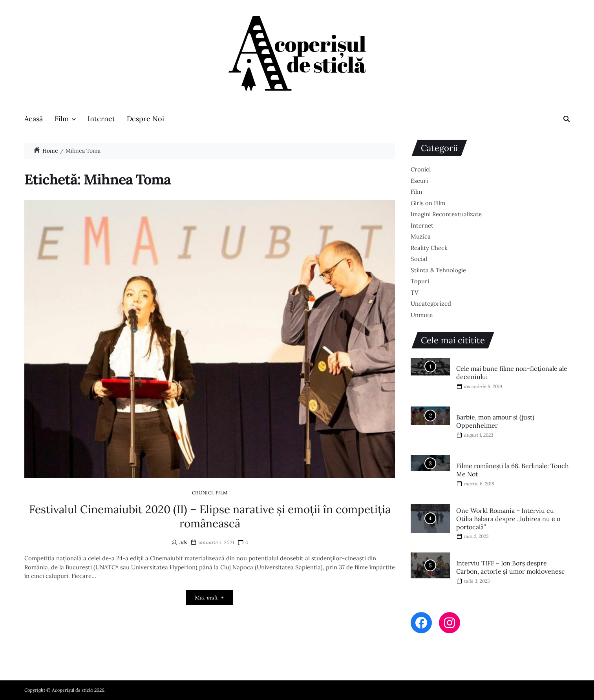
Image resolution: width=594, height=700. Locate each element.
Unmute (422, 315)
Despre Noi (145, 119)
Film (65, 119)
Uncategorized (431, 304)
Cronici (203, 492)
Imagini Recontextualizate (446, 214)
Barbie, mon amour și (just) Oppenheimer (495, 421)
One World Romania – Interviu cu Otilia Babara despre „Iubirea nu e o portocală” (508, 519)
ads (183, 542)
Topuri (420, 281)
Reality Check (429, 248)
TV (415, 293)
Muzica (421, 236)
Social (419, 259)
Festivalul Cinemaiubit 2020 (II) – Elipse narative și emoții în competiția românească (210, 516)
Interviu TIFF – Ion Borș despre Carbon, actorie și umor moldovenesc (511, 567)
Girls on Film (428, 203)
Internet (101, 119)
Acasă (34, 119)
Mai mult (210, 598)
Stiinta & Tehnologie (438, 270)
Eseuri (419, 181)
